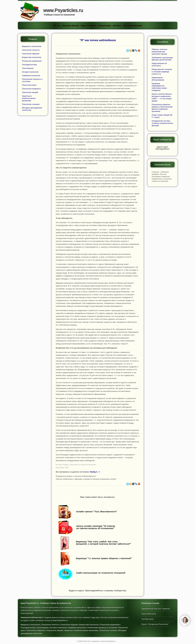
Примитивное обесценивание (158, 79)
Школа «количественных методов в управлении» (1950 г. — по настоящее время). (162, 97)
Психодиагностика (29, 65)
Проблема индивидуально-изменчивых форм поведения (159, 87)
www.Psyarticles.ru (60, 620)
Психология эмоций (30, 92)
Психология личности (31, 50)
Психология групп (29, 85)
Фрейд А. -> (95, 472)
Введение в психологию (32, 46)
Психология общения (31, 54)
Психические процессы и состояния (102, 628)
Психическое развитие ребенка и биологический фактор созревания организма (162, 108)
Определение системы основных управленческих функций (162, 123)
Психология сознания (31, 104)
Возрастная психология (32, 57)
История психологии (30, 72)
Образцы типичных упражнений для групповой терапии (160, 52)
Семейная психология (31, 76)
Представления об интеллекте (159, 65)
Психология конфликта (31, 89)
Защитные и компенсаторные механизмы (29, 98)
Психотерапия (28, 68)
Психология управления (32, 61)
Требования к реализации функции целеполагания (162, 59)
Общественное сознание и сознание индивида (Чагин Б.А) (162, 72)
